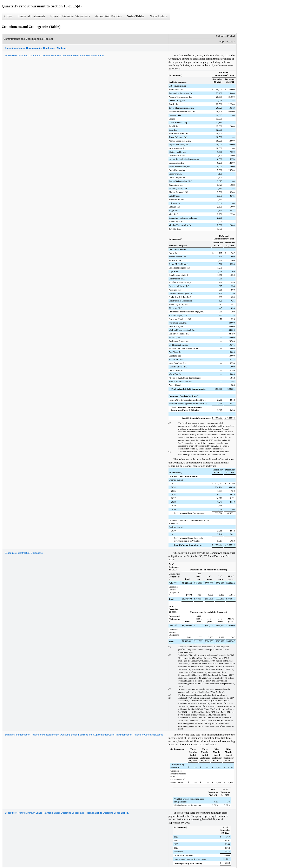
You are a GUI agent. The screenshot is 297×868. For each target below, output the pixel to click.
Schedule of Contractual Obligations (24, 553)
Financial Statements (31, 16)
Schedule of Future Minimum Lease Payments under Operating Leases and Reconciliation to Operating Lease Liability (67, 813)
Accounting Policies (108, 16)
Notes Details (159, 16)
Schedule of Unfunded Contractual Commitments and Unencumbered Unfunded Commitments (54, 55)
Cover (8, 16)
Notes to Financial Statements (70, 16)
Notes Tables (136, 16)
